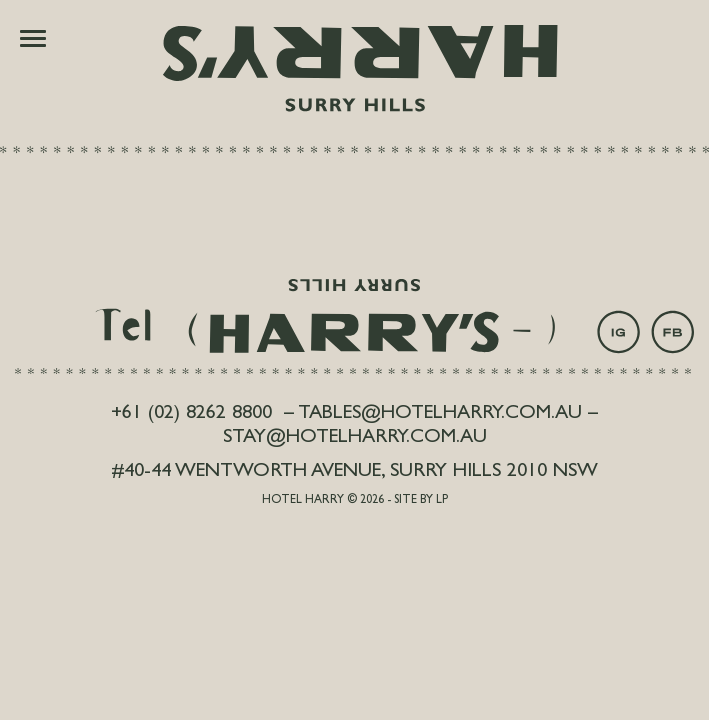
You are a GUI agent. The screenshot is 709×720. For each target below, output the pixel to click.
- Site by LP (417, 501)
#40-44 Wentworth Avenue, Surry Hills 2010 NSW (354, 472)
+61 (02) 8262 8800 (191, 414)
